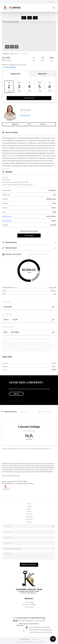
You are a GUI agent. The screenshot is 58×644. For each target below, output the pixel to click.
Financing (29, 514)
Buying (29, 509)
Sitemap (42, 642)
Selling (29, 512)
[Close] (54, 627)
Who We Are (29, 519)
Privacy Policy (18, 642)
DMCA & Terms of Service (31, 642)
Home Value (29, 517)
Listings (29, 506)
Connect (29, 522)
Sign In (51, 2)
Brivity (28, 639)
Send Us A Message (29, 565)
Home (29, 504)
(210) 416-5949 (29, 607)
